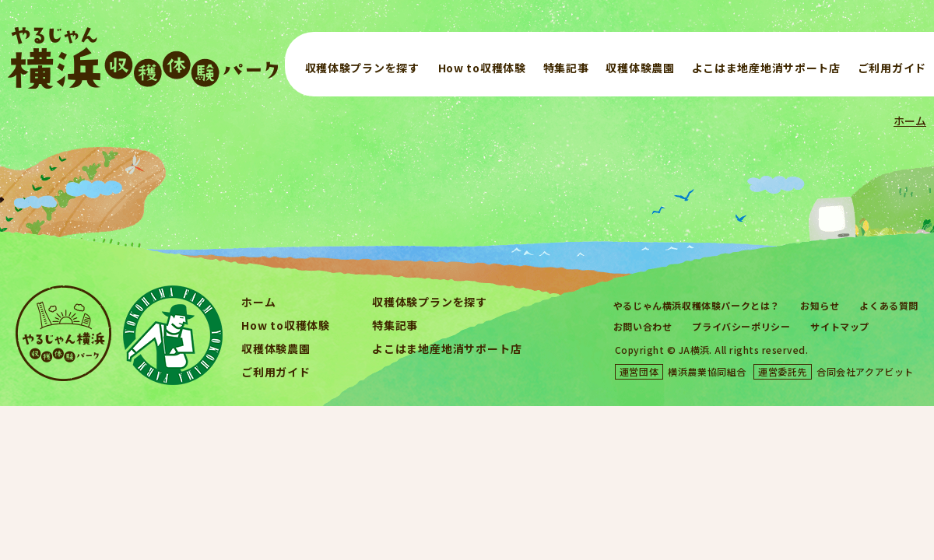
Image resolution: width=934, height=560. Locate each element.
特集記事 (566, 68)
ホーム (910, 121)
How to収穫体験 (482, 68)
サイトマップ (840, 326)
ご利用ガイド (892, 68)
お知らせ (820, 305)
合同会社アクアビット (865, 371)
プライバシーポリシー (741, 326)
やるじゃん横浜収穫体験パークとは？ (697, 305)
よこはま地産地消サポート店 (766, 68)
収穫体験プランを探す (362, 68)
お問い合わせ (643, 326)
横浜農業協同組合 (707, 371)
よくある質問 (889, 305)
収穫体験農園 (640, 68)
